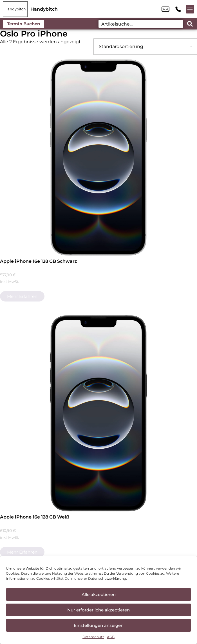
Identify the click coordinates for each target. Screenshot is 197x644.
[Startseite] (15, 9)
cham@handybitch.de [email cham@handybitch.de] (165, 9)
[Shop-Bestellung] (145, 47)
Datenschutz (93, 637)
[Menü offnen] (190, 9)
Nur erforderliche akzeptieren (98, 610)
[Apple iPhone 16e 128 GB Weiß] (98, 413)
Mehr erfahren (22, 296)
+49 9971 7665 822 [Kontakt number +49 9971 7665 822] (178, 9)
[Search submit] (190, 24)
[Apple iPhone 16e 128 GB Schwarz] (98, 157)
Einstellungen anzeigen (99, 625)
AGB (111, 637)
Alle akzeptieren (99, 594)
